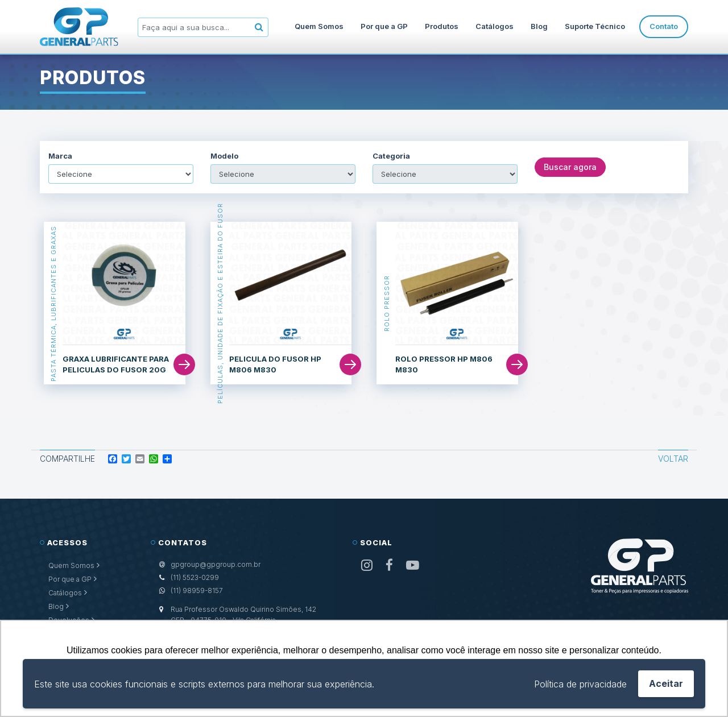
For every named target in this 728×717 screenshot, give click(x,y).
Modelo (224, 156)
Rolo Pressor (386, 303)
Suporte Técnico (595, 26)
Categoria (391, 156)
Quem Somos (319, 26)
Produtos (442, 26)
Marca (60, 156)
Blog (539, 26)
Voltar (673, 459)
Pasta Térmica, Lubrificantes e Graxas (53, 303)
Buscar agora (570, 167)
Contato (664, 26)
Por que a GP (384, 26)
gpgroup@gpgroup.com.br (216, 564)
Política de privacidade (580, 684)
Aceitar (666, 683)
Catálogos (495, 26)
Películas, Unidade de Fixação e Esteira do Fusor (220, 303)
